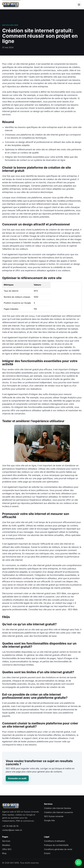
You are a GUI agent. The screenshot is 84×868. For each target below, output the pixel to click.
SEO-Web (73, 609)
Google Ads (49, 820)
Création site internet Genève (58, 808)
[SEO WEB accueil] (11, 5)
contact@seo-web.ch (12, 830)
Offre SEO (7, 849)
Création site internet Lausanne (58, 812)
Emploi (47, 853)
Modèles (6, 845)
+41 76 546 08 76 (10, 826)
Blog (4, 853)
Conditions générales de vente (58, 849)
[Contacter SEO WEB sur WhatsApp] (78, 862)
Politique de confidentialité (56, 845)
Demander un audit (17, 778)
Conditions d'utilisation (55, 841)
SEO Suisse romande (54, 816)
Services (6, 841)
